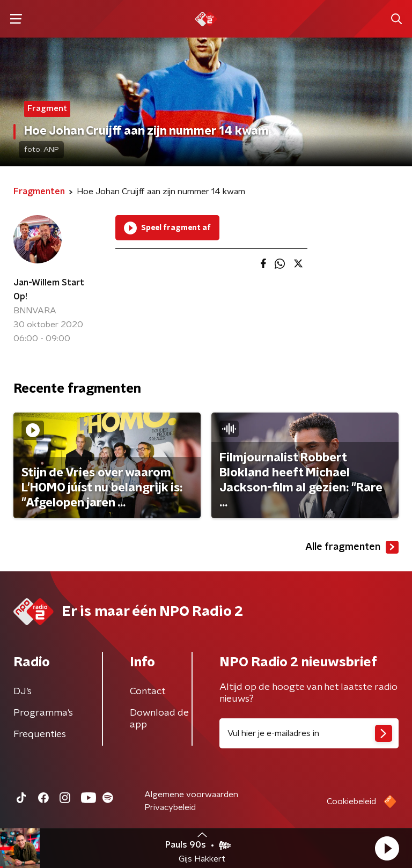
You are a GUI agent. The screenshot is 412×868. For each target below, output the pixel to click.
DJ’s (23, 692)
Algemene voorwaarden (191, 795)
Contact (148, 692)
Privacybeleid (170, 807)
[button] (387, 848)
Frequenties (40, 734)
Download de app (159, 719)
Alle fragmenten (352, 547)
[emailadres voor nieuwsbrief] (309, 733)
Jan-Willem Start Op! (49, 290)
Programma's (43, 713)
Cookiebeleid (351, 801)
